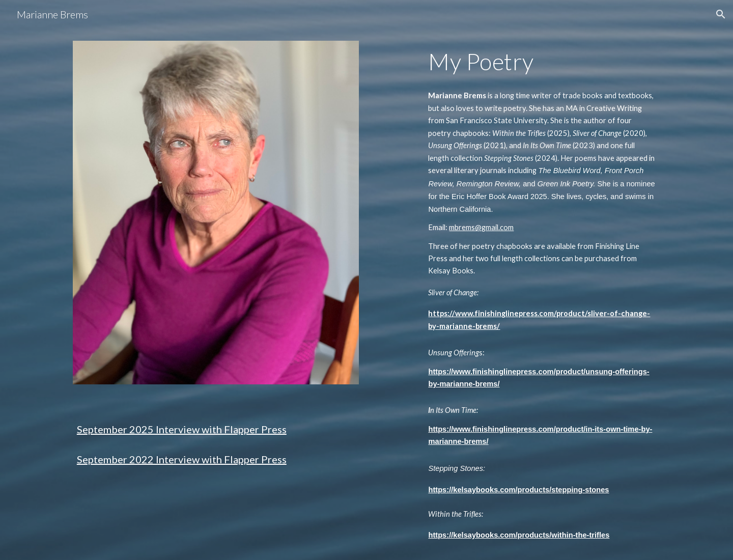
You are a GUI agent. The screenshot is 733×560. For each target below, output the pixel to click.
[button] (721, 14)
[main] (216, 436)
